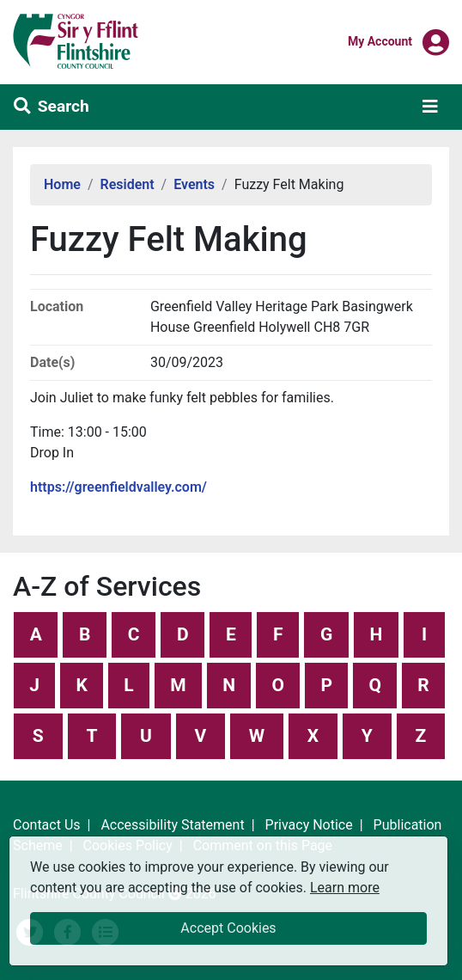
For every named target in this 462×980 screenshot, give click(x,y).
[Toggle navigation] (430, 107)
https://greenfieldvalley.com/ (119, 487)
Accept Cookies (228, 928)
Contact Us (47, 825)
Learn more (345, 887)
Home (62, 184)
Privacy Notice (309, 825)
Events (194, 184)
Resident (128, 184)
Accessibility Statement (172, 825)
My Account (380, 40)
